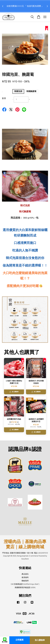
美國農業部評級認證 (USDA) (25, 588)
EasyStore (25, 559)
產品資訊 (25, 574)
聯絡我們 (25, 581)
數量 (4, 98)
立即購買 (19, 640)
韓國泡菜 (18, 91)
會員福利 (25, 577)
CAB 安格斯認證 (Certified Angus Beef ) (25, 584)
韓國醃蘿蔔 (31, 91)
